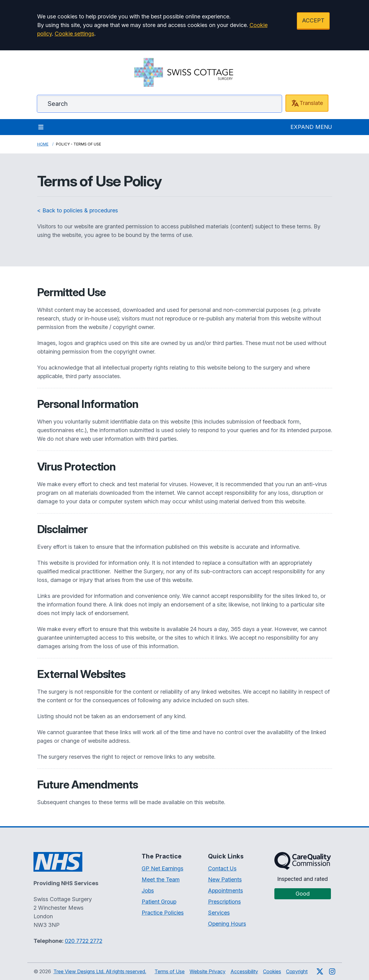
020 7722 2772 (84, 941)
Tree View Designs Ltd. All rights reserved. (100, 971)
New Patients (225, 879)
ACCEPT (313, 20)
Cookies (272, 971)
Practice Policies (163, 913)
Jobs (148, 891)
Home (43, 144)
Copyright (297, 971)
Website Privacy (208, 971)
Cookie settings (75, 34)
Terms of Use (170, 971)
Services (219, 913)
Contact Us (222, 868)
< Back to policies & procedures (78, 210)
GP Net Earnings (163, 868)
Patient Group (159, 902)
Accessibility (244, 971)
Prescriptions (224, 902)
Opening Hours (227, 924)
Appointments (226, 891)
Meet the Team (161, 879)
